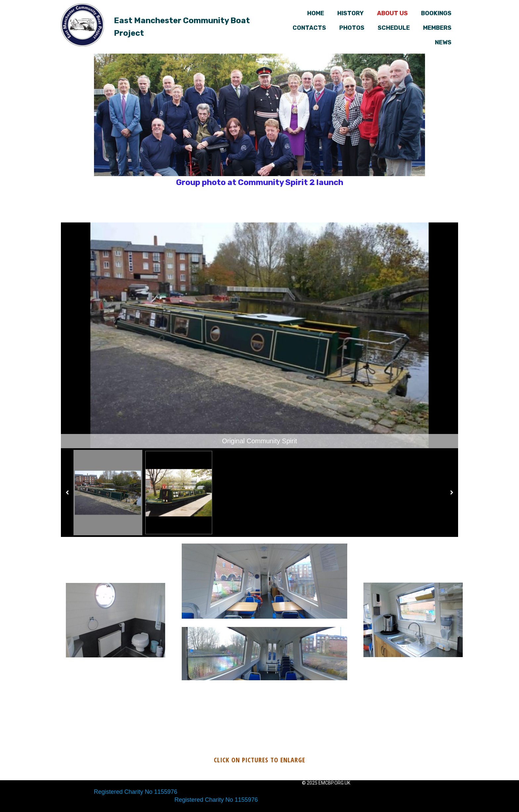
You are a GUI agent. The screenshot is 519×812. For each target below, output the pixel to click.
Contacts (309, 28)
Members (437, 28)
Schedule (394, 28)
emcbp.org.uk (334, 783)
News (443, 42)
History (351, 13)
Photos (352, 28)
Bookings (436, 13)
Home (316, 13)
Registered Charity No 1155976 (135, 792)
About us (392, 13)
